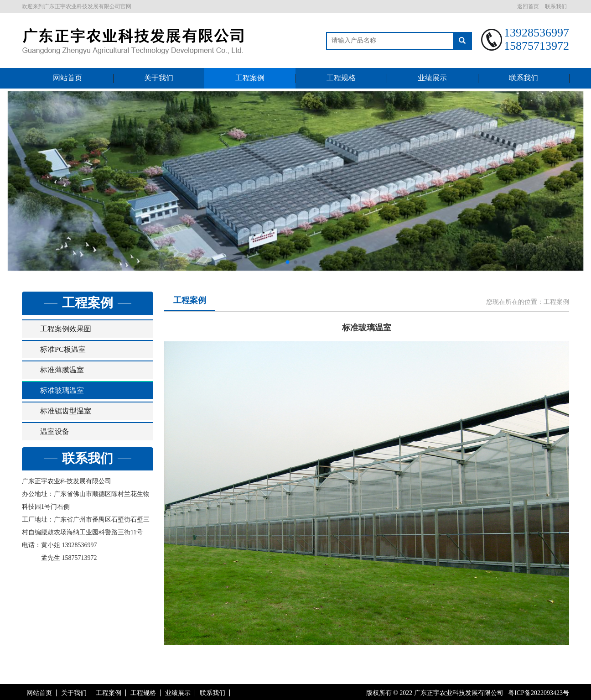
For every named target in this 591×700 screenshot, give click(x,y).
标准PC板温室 (63, 349)
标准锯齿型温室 (66, 411)
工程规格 (341, 78)
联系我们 (556, 6)
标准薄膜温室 (62, 370)
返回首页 (528, 6)
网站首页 (67, 78)
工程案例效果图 (66, 329)
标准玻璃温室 (62, 390)
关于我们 (159, 78)
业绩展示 (432, 78)
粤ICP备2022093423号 (539, 693)
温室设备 (55, 431)
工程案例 (250, 78)
